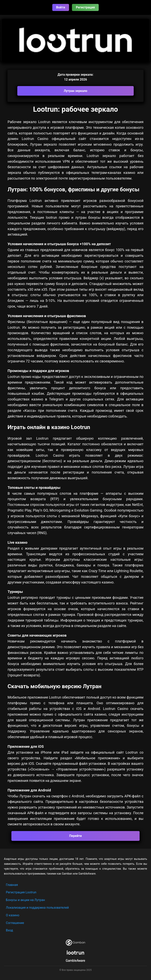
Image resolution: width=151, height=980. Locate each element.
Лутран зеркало (75, 91)
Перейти (75, 836)
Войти (61, 7)
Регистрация (85, 7)
